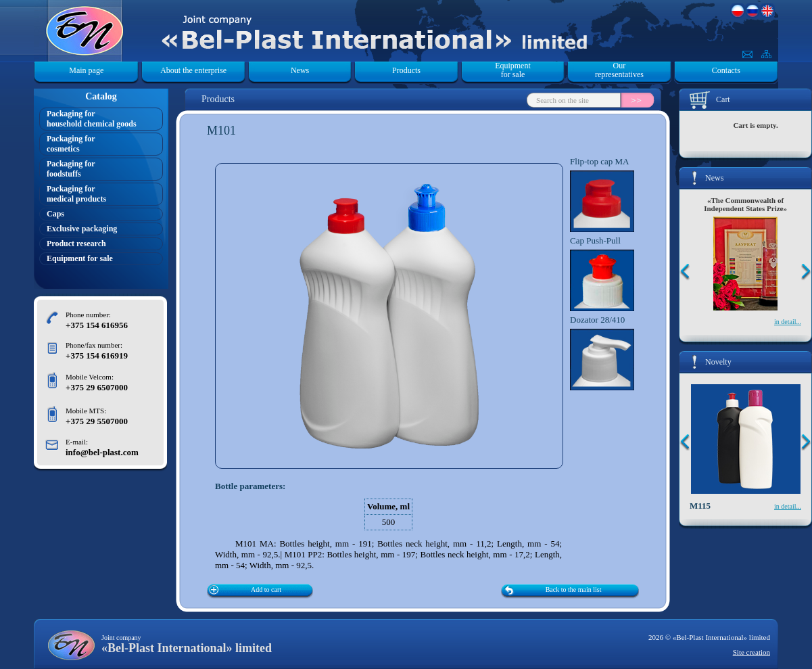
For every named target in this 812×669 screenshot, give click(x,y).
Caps (55, 214)
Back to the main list (574, 590)
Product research (76, 244)
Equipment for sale (513, 70)
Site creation (751, 652)
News (300, 70)
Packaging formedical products (76, 194)
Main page (86, 70)
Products (406, 70)
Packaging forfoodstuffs (71, 169)
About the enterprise (193, 70)
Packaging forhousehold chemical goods (92, 119)
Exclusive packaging (82, 229)
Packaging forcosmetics (71, 144)
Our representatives (619, 70)
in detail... (788, 322)
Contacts (726, 70)
